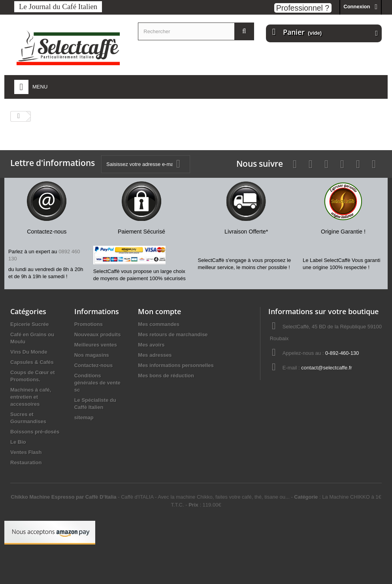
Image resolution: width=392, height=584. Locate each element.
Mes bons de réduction (166, 376)
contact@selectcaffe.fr (327, 368)
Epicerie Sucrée (30, 324)
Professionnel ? (303, 8)
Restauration (26, 462)
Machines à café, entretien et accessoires (31, 397)
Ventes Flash (26, 452)
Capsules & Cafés (32, 362)
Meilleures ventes (96, 345)
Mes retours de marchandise (173, 334)
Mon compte (159, 311)
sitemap (84, 417)
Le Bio (18, 442)
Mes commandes (159, 324)
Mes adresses (155, 355)
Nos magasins (92, 355)
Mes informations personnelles (176, 365)
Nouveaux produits (98, 334)
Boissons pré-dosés (35, 432)
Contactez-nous (94, 365)
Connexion (357, 7)
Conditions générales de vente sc (97, 383)
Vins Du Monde (29, 352)
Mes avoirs (151, 345)
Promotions (89, 324)
